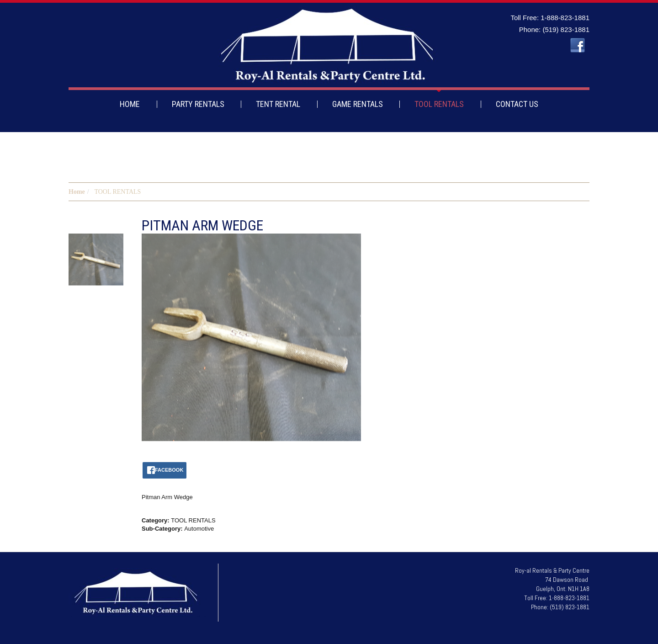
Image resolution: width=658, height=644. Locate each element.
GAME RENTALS (358, 104)
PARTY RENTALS (198, 104)
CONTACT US (517, 104)
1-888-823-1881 (565, 18)
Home (77, 192)
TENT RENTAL (278, 104)
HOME (130, 104)
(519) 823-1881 (566, 29)
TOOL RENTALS (439, 104)
